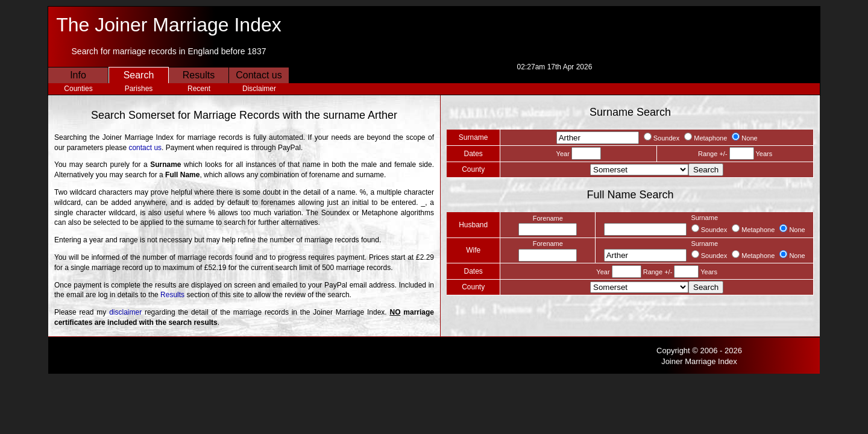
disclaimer (125, 312)
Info (78, 75)
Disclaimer (259, 89)
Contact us (259, 75)
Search (139, 75)
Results (199, 75)
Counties (78, 89)
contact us (145, 148)
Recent (199, 89)
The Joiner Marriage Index (169, 25)
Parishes (139, 89)
